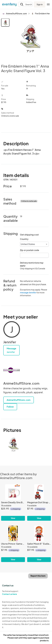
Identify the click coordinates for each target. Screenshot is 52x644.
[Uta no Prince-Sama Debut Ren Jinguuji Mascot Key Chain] (13, 544)
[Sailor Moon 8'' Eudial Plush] (39, 544)
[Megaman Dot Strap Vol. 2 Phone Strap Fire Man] (39, 502)
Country (24, 239)
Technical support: (13, 593)
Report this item (38, 576)
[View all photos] (31, 39)
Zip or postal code (30, 250)
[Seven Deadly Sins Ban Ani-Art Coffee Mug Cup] (13, 502)
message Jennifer (28, 292)
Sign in (40, 4)
